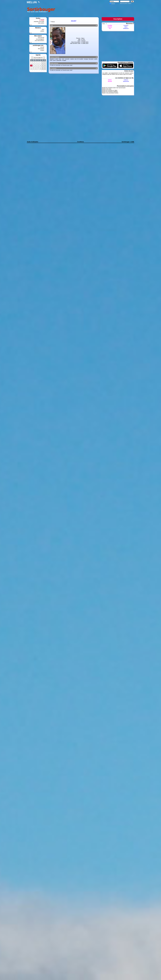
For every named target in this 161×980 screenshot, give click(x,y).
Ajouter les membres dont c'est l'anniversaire (114, 88)
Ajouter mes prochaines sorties (110, 93)
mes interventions (39, 41)
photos (42, 31)
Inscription (118, 19)
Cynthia (110, 25)
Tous (104, 24)
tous (43, 30)
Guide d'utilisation (33, 142)
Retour (53, 22)
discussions (41, 49)
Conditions (81, 142)
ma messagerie (40, 39)
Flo (110, 28)
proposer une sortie (39, 21)
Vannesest (126, 81)
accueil (42, 47)
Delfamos (126, 28)
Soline (110, 80)
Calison (126, 80)
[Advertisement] (95, 9)
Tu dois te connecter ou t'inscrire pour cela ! (61, 65)
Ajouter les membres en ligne (110, 90)
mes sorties (41, 23)
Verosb (110, 81)
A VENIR (42, 20)
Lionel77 (126, 25)
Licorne (110, 27)
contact (42, 50)
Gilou (126, 27)
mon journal (41, 38)
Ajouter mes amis (107, 89)
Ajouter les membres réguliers (110, 92)
